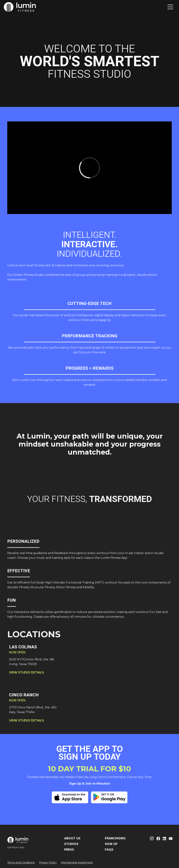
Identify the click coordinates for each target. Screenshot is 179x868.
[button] (170, 7)
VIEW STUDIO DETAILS (27, 672)
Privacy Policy (48, 865)
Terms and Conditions (21, 865)
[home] (20, 7)
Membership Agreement (77, 865)
